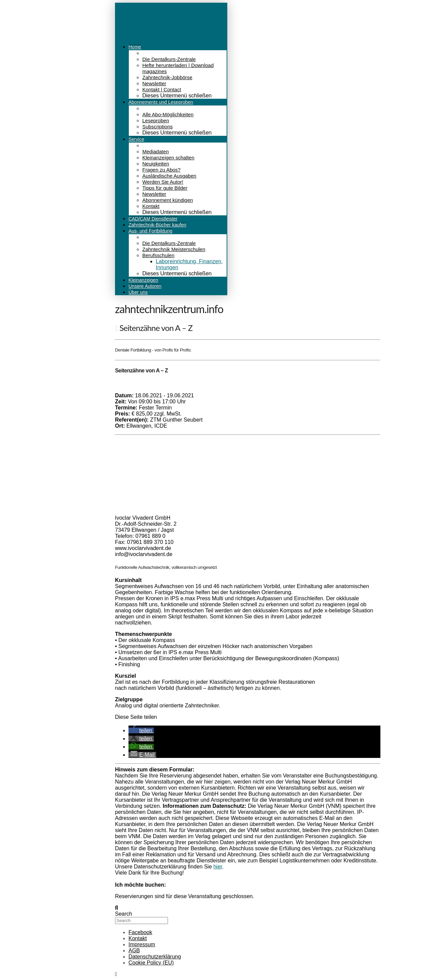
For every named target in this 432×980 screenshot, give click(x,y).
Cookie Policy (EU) (151, 963)
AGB (134, 951)
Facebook (140, 932)
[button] (141, 730)
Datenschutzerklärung (155, 957)
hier (218, 867)
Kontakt (138, 938)
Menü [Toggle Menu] (182, 29)
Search (124, 914)
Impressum (142, 944)
